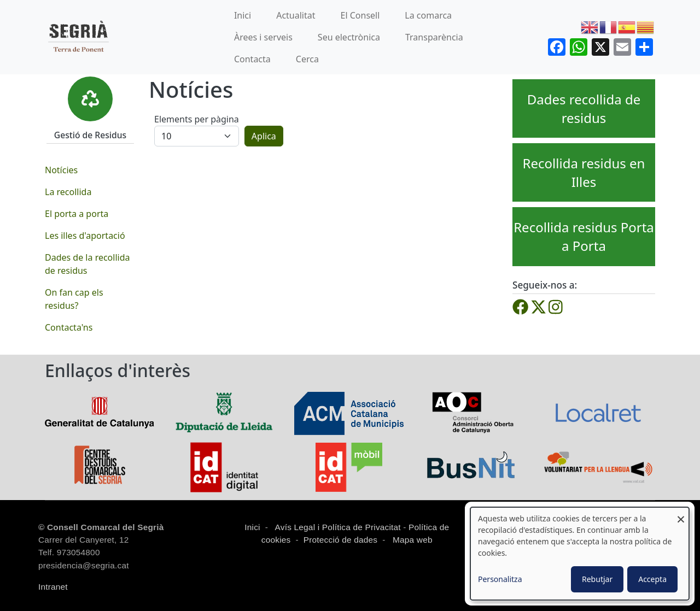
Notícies (61, 170)
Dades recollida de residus (584, 108)
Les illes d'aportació (85, 236)
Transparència (434, 37)
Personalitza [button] (500, 579)
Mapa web (412, 540)
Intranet (53, 587)
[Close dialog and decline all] (681, 514)
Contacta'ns (69, 327)
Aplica (264, 136)
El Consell (360, 15)
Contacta (252, 59)
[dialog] (580, 554)
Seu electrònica (349, 37)
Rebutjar (597, 579)
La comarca (428, 15)
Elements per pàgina (197, 119)
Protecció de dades (341, 540)
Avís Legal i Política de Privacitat (338, 527)
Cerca (307, 59)
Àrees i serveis (263, 37)
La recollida (68, 192)
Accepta (652, 579)
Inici (243, 15)
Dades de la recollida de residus (87, 264)
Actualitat (296, 15)
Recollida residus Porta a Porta (584, 236)
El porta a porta (77, 214)
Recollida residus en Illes (584, 172)
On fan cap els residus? (74, 299)
